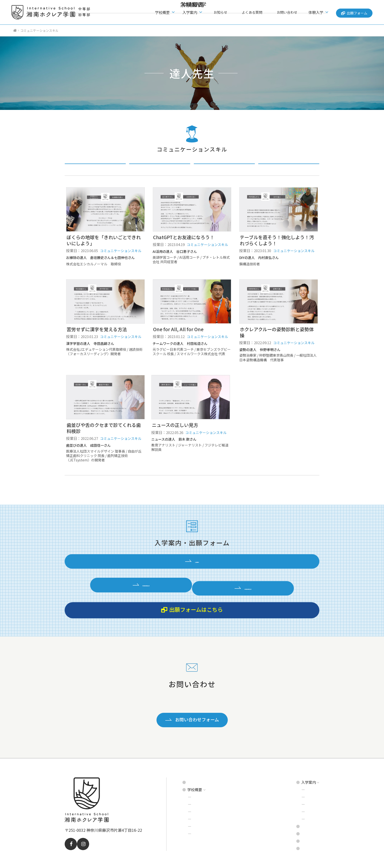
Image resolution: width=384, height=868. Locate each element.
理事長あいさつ (206, 815)
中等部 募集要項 (305, 779)
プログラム (202, 793)
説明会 (297, 786)
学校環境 (200, 801)
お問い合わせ (287, 12)
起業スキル (224, 168)
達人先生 (200, 808)
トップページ (198, 764)
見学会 (297, 793)
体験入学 (299, 801)
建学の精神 (202, 779)
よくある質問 (258, 12)
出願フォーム (353, 12)
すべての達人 (95, 168)
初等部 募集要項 (305, 771)
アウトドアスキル (289, 168)
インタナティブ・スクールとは (219, 786)
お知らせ (231, 12)
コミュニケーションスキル (160, 168)
